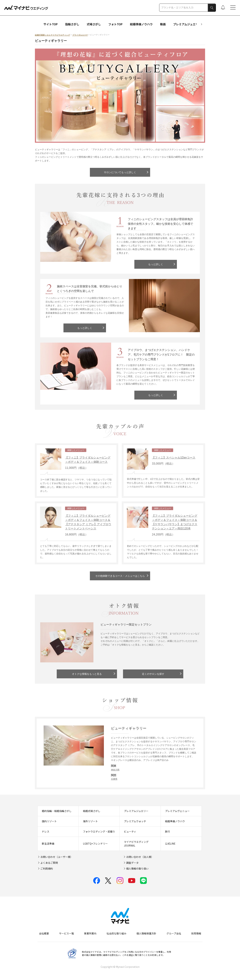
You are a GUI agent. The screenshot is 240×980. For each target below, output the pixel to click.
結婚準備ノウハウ (141, 24)
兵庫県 (114, 779)
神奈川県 (115, 770)
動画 (163, 24)
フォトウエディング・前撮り (99, 831)
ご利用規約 (47, 869)
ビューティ (130, 831)
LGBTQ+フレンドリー (95, 844)
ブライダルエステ (80, 35)
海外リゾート (90, 821)
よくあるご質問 (49, 863)
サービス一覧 (66, 933)
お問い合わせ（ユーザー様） (57, 857)
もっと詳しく (156, 264)
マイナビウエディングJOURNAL (136, 844)
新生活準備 (48, 844)
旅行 (168, 831)
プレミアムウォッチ (135, 821)
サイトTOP (51, 24)
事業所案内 (90, 933)
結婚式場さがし (92, 811)
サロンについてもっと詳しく (120, 172)
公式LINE (170, 844)
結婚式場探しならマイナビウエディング (52, 35)
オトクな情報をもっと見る (87, 674)
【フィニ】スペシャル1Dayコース (174, 458)
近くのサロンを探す (153, 674)
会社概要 (44, 933)
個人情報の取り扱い (137, 869)
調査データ (132, 863)
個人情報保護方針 (146, 933)
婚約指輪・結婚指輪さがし (57, 811)
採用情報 (196, 933)
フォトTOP (115, 24)
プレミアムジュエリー (187, 24)
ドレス (46, 831)
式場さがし (94, 24)
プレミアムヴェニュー (177, 811)
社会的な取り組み (116, 933)
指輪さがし (72, 24)
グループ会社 (174, 933)
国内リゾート (49, 821)
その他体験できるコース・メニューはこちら (120, 576)
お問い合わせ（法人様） (140, 857)
